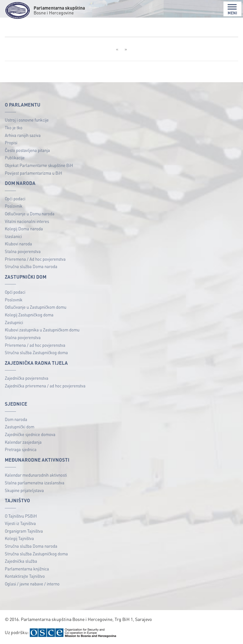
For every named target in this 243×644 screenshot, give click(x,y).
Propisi (11, 143)
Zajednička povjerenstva (27, 378)
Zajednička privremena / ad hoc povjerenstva (45, 386)
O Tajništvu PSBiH (21, 516)
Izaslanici (13, 236)
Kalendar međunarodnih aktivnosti (36, 475)
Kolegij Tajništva (19, 538)
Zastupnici (14, 322)
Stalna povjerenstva (23, 251)
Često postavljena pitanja (27, 150)
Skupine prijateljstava (24, 490)
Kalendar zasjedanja (23, 442)
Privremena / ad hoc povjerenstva (35, 345)
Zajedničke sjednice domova (30, 434)
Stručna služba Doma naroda (31, 266)
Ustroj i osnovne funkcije (27, 120)
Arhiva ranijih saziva (23, 135)
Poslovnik (14, 206)
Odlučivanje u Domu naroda (30, 214)
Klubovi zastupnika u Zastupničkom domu (42, 330)
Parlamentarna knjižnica (27, 569)
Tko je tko (14, 127)
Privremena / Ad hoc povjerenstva (35, 259)
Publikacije (15, 158)
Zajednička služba (21, 561)
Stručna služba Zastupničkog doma (36, 352)
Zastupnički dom (20, 427)
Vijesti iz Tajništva (20, 523)
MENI (232, 9)
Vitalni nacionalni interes (27, 221)
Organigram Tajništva (24, 531)
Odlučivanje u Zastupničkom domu (36, 307)
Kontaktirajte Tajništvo (25, 576)
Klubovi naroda (18, 244)
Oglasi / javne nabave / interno (32, 584)
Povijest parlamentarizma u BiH (33, 173)
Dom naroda (16, 419)
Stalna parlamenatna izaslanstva (35, 483)
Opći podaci (15, 199)
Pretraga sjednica (21, 449)
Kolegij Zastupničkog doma (29, 315)
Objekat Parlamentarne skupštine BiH (39, 165)
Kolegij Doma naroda (24, 229)
